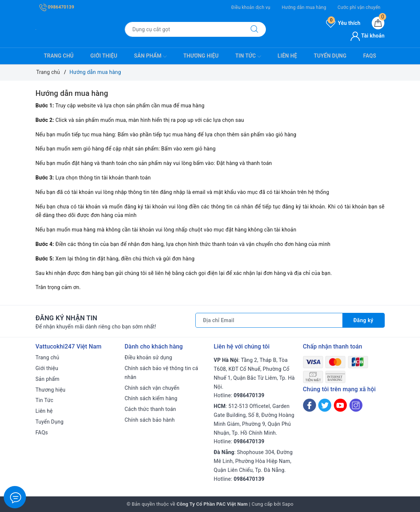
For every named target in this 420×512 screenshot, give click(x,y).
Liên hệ (287, 56)
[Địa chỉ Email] (269, 320)
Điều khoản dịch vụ (251, 7)
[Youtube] (340, 405)
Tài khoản (367, 36)
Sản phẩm (150, 56)
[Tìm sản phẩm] (184, 29)
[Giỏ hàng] (378, 23)
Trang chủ (59, 56)
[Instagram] (356, 405)
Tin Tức (248, 56)
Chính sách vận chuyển (152, 388)
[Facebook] (310, 405)
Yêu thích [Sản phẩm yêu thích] (343, 23)
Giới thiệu (104, 56)
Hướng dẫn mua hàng (304, 7)
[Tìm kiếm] (254, 29)
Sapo (288, 504)
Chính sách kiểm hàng (151, 398)
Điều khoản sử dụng (149, 357)
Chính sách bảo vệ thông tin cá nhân (162, 373)
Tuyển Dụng (330, 56)
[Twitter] (325, 405)
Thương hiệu (201, 56)
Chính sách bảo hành (150, 420)
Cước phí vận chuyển (359, 7)
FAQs (370, 56)
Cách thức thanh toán (151, 409)
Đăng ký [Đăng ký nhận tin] (364, 320)
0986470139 (57, 7)
